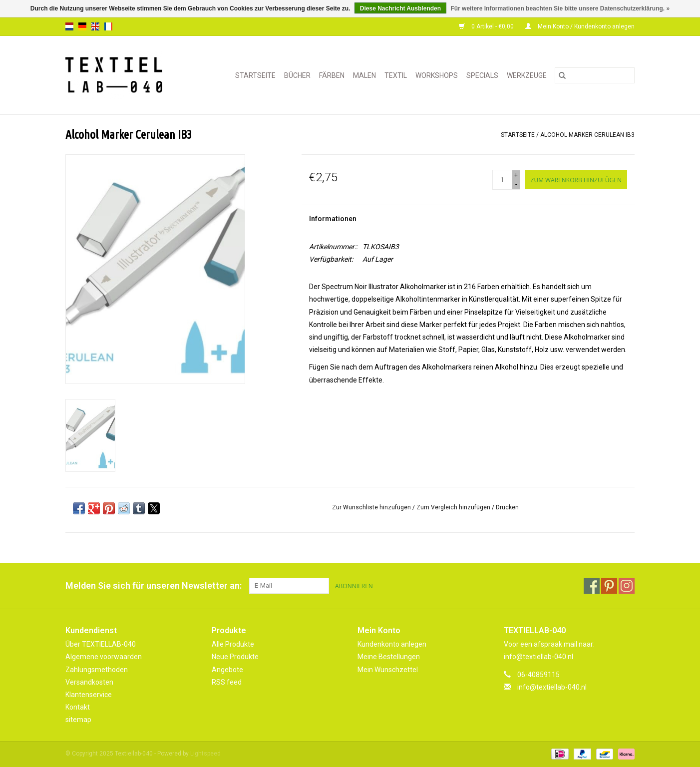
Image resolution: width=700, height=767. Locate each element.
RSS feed (227, 682)
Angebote (227, 670)
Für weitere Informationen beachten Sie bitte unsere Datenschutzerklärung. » (560, 8)
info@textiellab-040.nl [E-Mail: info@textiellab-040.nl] (552, 687)
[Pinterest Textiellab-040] (609, 586)
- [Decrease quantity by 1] (516, 184)
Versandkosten (89, 682)
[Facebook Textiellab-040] (592, 586)
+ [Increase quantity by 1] (516, 175)
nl (69, 26)
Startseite (255, 75)
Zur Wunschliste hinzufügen (372, 507)
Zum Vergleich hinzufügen (454, 507)
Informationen (333, 219)
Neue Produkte (235, 657)
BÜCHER (297, 75)
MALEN (364, 75)
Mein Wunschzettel (388, 670)
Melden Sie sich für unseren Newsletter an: (154, 585)
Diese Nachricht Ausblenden (400, 8)
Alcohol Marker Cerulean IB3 (587, 135)
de (82, 26)
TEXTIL (396, 75)
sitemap (78, 720)
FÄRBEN (332, 75)
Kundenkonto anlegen (392, 644)
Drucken (507, 507)
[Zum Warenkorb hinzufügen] (576, 180)
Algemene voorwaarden (104, 657)
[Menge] (502, 180)
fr (108, 26)
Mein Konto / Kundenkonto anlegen (580, 26)
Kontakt (78, 707)
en (95, 26)
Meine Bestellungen (389, 657)
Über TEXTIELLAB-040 (101, 644)
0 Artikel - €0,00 (487, 26)
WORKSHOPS (437, 75)
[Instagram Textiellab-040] (627, 586)
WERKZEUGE (527, 75)
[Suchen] (595, 75)
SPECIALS (482, 75)
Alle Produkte (233, 644)
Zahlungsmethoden (97, 670)
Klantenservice (89, 695)
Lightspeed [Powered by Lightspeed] (205, 754)
